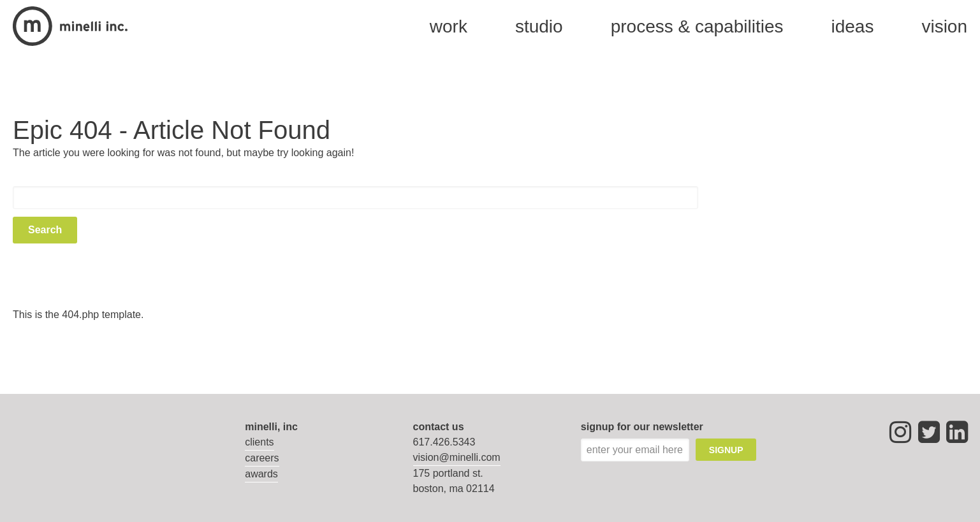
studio (539, 26)
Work (449, 26)
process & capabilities (697, 26)
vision (944, 26)
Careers (262, 458)
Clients (259, 442)
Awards (261, 474)
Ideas (852, 26)
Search (45, 230)
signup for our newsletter (642, 427)
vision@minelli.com (457, 457)
